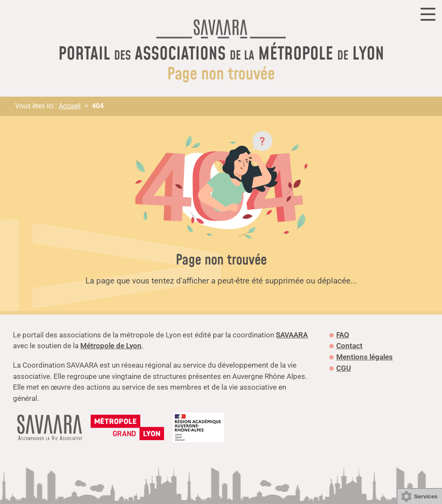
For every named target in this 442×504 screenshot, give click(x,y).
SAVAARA (292, 335)
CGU (344, 368)
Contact (349, 346)
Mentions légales (365, 357)
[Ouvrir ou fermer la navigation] (428, 14)
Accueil (70, 106)
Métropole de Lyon (111, 346)
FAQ (343, 335)
